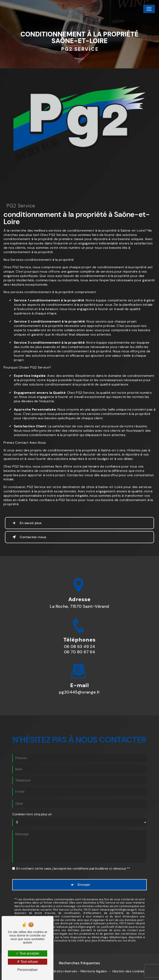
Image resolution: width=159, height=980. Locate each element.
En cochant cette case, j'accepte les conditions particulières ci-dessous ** (73, 848)
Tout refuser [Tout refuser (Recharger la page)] (28, 962)
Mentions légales (94, 971)
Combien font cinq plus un (32, 794)
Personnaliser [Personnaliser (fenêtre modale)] (28, 970)
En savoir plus (26, 523)
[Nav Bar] (149, 9)
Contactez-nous (28, 537)
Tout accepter (27, 953)
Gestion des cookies (128, 971)
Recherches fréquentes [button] (79, 963)
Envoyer (84, 864)
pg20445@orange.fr (79, 672)
